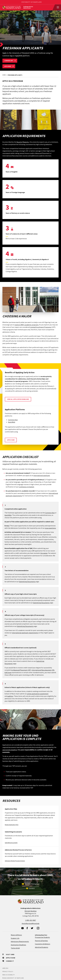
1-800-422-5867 (30, 920)
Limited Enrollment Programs (41, 327)
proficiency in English (27, 487)
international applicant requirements (25, 633)
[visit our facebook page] (27, 928)
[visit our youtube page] (22, 928)
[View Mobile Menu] (57, 7)
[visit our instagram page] (38, 928)
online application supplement (38, 694)
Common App (13, 420)
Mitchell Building (31, 911)
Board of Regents (23, 142)
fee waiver (44, 553)
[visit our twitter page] (32, 928)
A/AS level (8, 672)
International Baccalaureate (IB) (43, 670)
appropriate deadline (10, 750)
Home (4, 75)
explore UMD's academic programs (27, 325)
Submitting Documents (27, 582)
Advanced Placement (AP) (22, 670)
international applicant (42, 475)
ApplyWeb (12, 422)
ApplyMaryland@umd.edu (31, 923)
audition (10, 696)
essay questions (50, 528)
